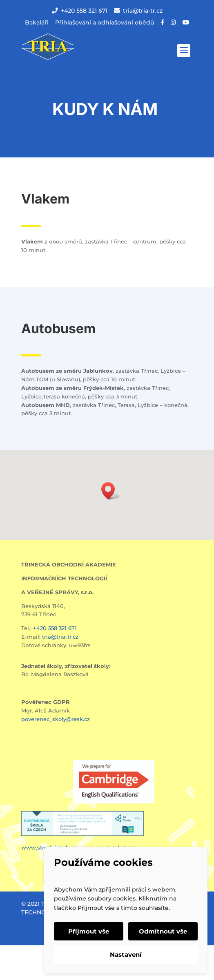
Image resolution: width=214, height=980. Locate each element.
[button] (111, 491)
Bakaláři (37, 22)
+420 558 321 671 (80, 11)
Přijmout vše (89, 931)
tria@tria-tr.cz (138, 11)
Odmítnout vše (163, 931)
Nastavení (126, 955)
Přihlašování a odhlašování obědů (105, 22)
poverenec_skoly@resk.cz (56, 719)
